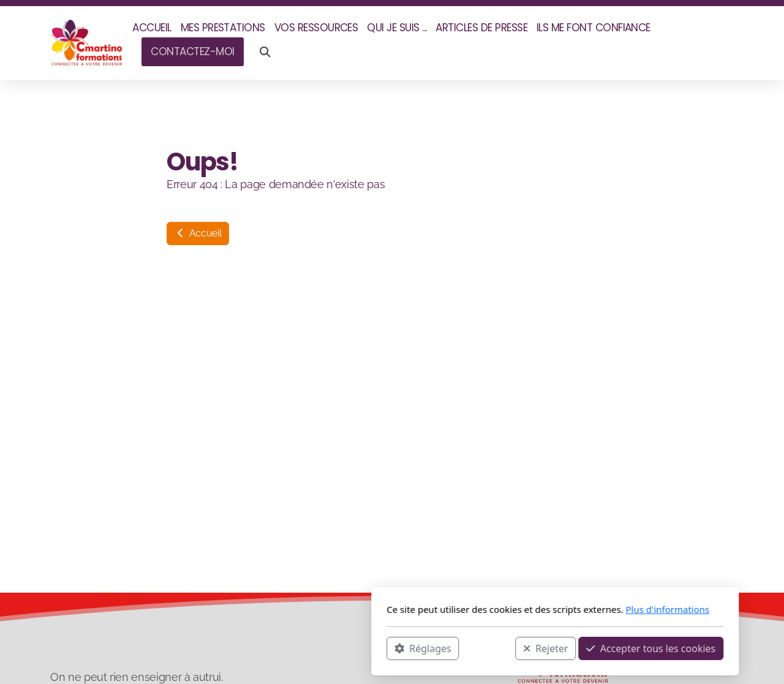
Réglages (260, 648)
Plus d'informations (504, 609)
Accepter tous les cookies (488, 648)
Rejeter (383, 648)
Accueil (198, 233)
